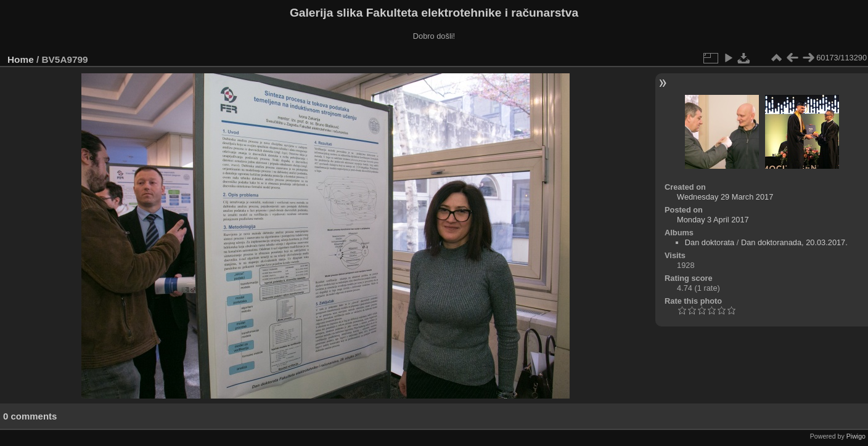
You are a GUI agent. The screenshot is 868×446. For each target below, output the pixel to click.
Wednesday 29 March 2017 (725, 197)
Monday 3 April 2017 (713, 220)
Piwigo (856, 436)
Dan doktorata (710, 242)
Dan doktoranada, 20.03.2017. (794, 242)
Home (21, 59)
